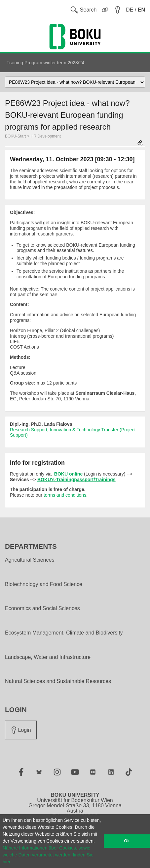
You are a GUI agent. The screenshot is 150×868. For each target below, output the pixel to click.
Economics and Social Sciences (42, 608)
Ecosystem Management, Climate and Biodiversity (64, 633)
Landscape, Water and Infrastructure (48, 657)
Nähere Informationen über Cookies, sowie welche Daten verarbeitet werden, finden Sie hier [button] (48, 855)
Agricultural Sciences (30, 560)
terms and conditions (65, 495)
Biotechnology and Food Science (44, 584)
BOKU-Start (15, 136)
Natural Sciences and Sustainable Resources (58, 681)
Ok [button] (127, 841)
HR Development (46, 136)
